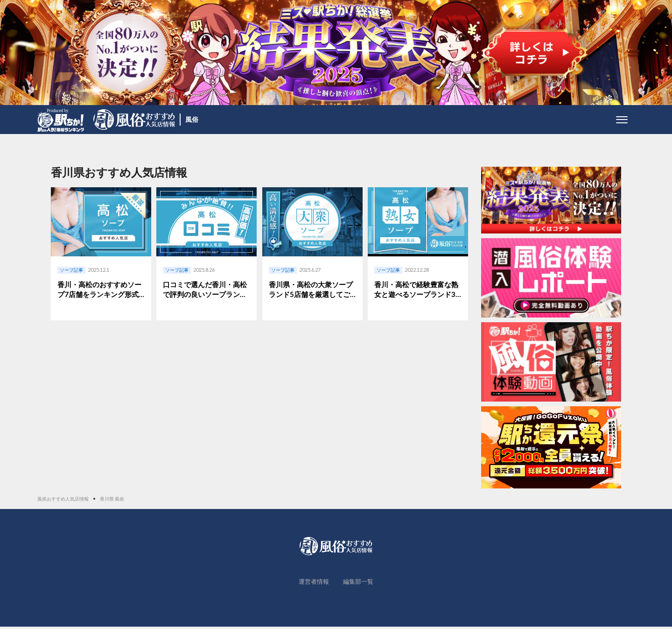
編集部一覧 (358, 584)
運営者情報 (314, 584)
